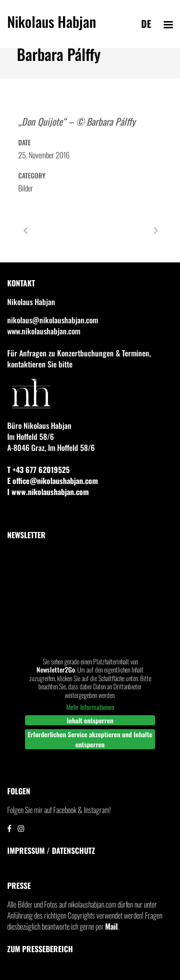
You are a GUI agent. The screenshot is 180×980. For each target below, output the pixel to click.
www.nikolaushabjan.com (44, 331)
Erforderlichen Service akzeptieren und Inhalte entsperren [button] (90, 739)
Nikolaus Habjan (52, 26)
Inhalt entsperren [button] (90, 720)
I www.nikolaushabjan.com (48, 492)
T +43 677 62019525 (38, 470)
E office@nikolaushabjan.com (53, 481)
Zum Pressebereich (40, 949)
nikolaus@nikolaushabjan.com (53, 320)
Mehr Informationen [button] (90, 707)
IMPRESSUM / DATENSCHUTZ (51, 850)
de (146, 24)
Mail (111, 926)
